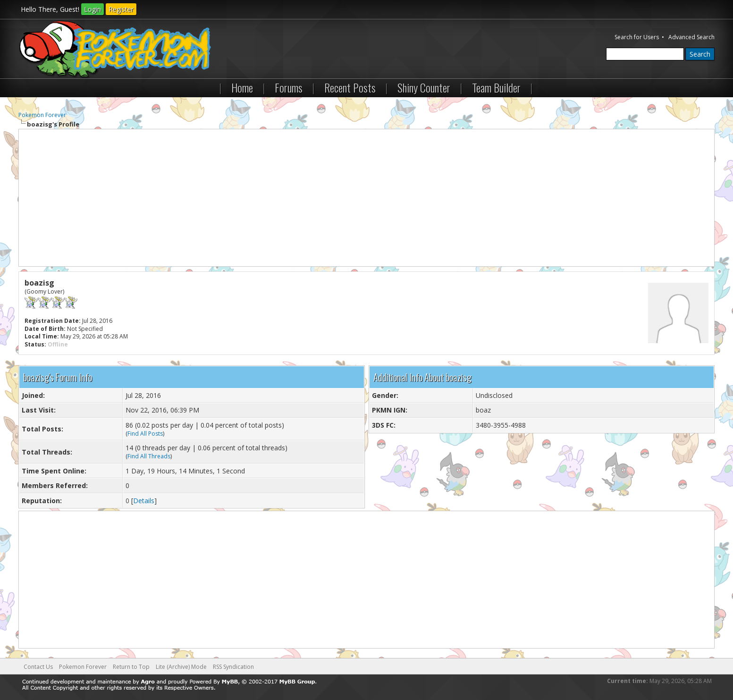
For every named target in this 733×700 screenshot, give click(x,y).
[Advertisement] (367, 198)
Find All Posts (145, 434)
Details (144, 501)
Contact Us (38, 667)
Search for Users (637, 37)
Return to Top (131, 667)
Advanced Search (691, 37)
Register (121, 9)
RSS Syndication (233, 667)
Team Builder (496, 87)
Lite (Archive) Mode (181, 667)
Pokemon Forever (42, 115)
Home (242, 87)
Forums (289, 87)
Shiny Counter (424, 87)
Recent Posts (350, 87)
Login (93, 9)
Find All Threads (149, 456)
